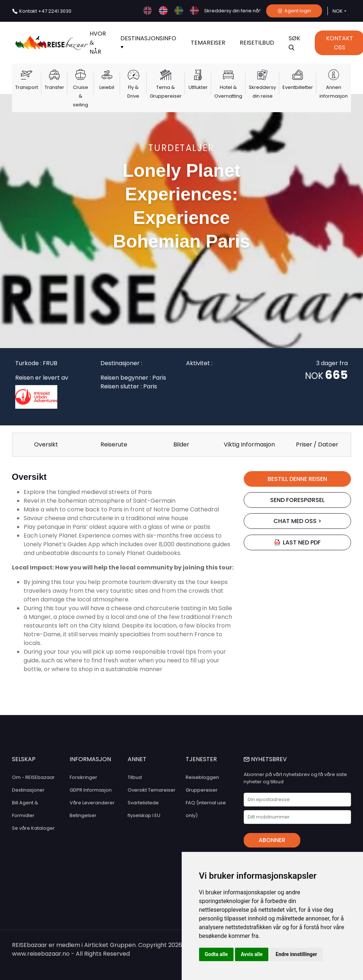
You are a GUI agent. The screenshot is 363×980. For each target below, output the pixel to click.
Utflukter (198, 87)
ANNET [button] (137, 759)
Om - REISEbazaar (33, 777)
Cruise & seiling (81, 96)
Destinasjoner (28, 790)
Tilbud (135, 777)
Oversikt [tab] (46, 444)
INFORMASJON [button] (90, 759)
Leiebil (107, 87)
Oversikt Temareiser (152, 790)
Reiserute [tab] (114, 444)
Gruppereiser (202, 790)
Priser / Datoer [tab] (317, 444)
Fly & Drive (133, 92)
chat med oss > (297, 521)
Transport (27, 87)
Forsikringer (83, 777)
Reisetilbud (257, 43)
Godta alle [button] (216, 954)
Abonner (272, 840)
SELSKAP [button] (24, 759)
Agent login (294, 11)
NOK (338, 11)
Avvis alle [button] (252, 954)
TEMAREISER (208, 43)
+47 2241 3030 (45, 11)
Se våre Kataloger (33, 828)
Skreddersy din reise (262, 92)
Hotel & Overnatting (228, 92)
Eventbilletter (298, 87)
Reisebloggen (202, 777)
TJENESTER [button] (201, 759)
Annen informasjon (334, 92)
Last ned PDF (297, 542)
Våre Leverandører (92, 803)
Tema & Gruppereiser (166, 92)
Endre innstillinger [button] (296, 954)
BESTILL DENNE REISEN (297, 479)
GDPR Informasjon (91, 790)
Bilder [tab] (181, 444)
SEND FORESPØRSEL (297, 500)
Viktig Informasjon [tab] (249, 444)
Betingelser (83, 815)
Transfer (54, 87)
